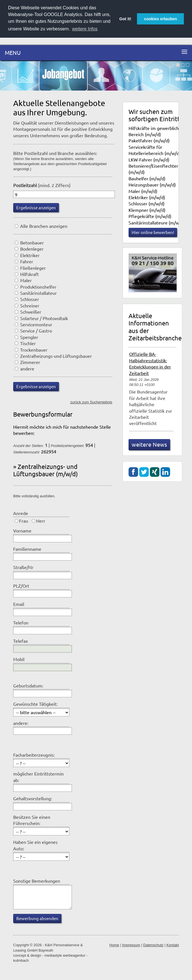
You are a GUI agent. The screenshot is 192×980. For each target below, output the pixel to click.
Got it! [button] (125, 19)
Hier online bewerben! (153, 232)
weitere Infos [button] (85, 29)
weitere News (149, 444)
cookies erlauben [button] (161, 19)
